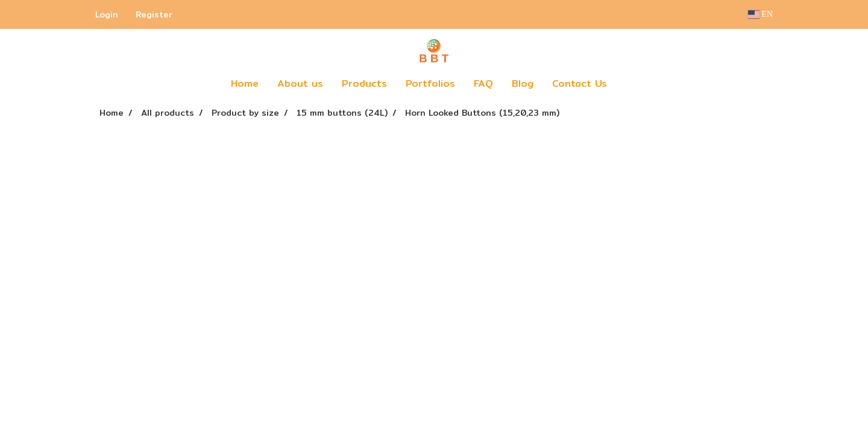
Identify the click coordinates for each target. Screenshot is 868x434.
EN (760, 14)
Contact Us (580, 83)
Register (154, 14)
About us (300, 83)
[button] (634, 84)
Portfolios (430, 83)
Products (364, 83)
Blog (523, 83)
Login (107, 14)
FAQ (483, 83)
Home (245, 83)
